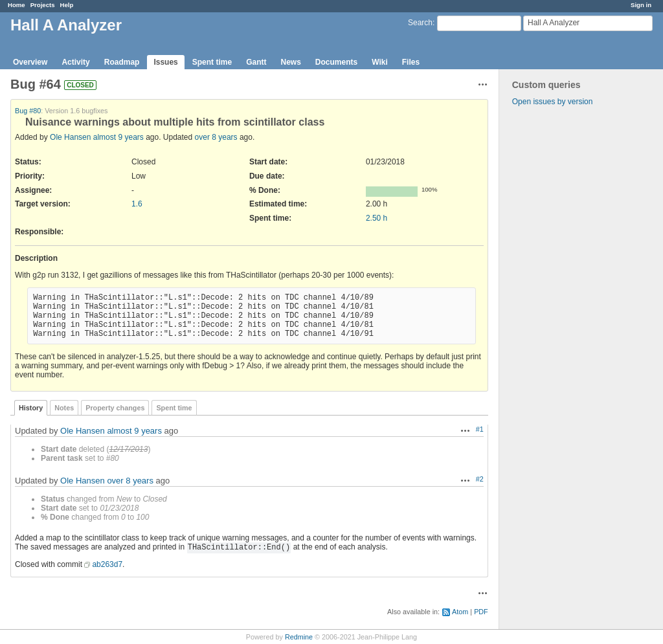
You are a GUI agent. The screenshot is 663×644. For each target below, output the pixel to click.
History (31, 408)
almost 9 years (118, 137)
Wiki (380, 62)
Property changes (115, 408)
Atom (460, 612)
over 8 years (216, 137)
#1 (480, 429)
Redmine (299, 637)
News (290, 62)
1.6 (137, 204)
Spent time (212, 62)
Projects (43, 5)
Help (67, 5)
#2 (480, 479)
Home (17, 5)
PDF (481, 612)
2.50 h (376, 218)
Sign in (641, 5)
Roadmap (122, 62)
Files (411, 62)
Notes (64, 408)
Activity (75, 62)
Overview (30, 62)
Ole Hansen (70, 137)
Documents (336, 62)
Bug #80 (28, 111)
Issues (165, 62)
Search (420, 23)
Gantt (256, 62)
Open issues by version (553, 102)
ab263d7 (107, 564)
